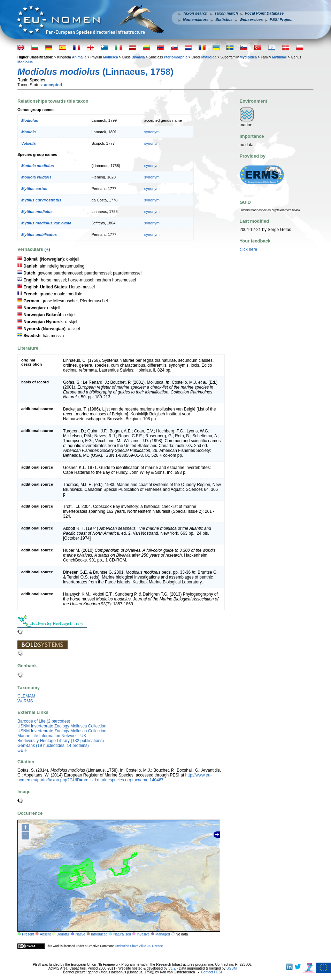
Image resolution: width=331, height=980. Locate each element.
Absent (45, 934)
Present (28, 934)
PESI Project (281, 19)
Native (80, 934)
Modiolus (25, 62)
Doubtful (63, 934)
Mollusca (111, 57)
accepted (53, 85)
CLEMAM (26, 696)
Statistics (224, 19)
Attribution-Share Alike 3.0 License (139, 946)
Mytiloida (209, 57)
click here (249, 249)
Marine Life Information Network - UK (52, 736)
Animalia (79, 57)
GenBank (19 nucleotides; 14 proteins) (53, 746)
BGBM (232, 968)
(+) (47, 249)
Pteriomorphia (176, 57)
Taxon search (195, 13)
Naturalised (122, 934)
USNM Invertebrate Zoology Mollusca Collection (62, 726)
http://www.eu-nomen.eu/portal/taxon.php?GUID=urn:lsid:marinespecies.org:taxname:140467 (115, 778)
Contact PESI (211, 972)
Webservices (251, 19)
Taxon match (226, 13)
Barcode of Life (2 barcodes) (44, 721)
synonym (152, 132)
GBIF (22, 750)
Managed (163, 934)
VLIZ (172, 968)
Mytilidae (280, 57)
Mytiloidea (248, 57)
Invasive (143, 934)
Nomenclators (196, 19)
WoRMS (25, 701)
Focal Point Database (264, 13)
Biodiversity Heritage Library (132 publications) (61, 741)
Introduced (99, 934)
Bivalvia (138, 57)
